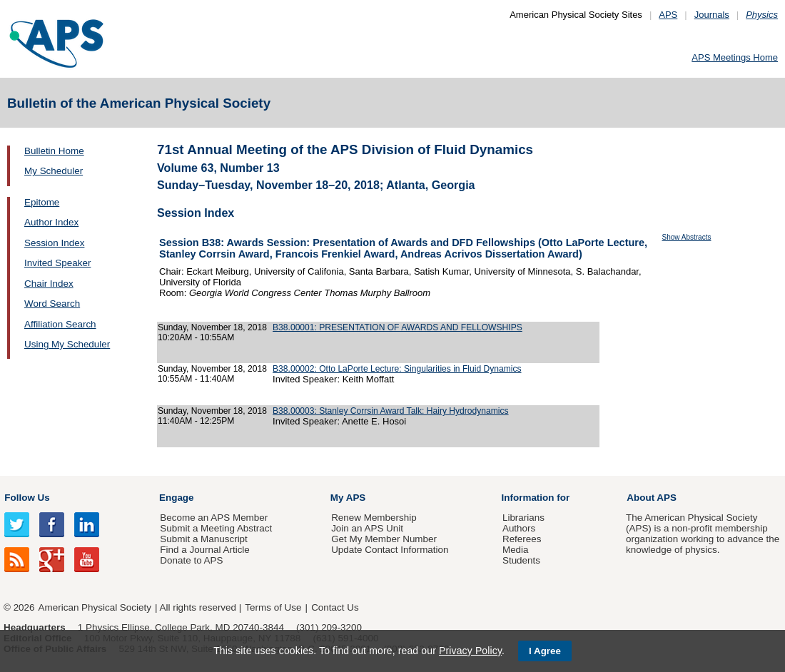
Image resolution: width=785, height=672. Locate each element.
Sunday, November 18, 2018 (212, 327)
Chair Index (49, 284)
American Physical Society (95, 607)
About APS (652, 498)
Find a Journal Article (204, 550)
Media (516, 550)
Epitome (42, 202)
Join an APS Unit (367, 528)
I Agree (545, 651)
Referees (522, 539)
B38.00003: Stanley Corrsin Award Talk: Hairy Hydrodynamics (391, 411)
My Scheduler (54, 171)
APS (668, 15)
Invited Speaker (57, 263)
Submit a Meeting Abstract (216, 528)
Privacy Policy (470, 651)
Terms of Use (273, 607)
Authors (519, 528)
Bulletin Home (54, 151)
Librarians (523, 518)
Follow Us (27, 498)
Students (521, 560)
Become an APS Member (214, 518)
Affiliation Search (60, 324)
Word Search (52, 304)
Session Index (54, 243)
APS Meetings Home (735, 57)
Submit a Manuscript (203, 539)
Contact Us (335, 607)
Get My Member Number (384, 539)
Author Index (51, 222)
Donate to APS (191, 560)
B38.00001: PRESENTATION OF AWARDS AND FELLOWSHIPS (397, 327)
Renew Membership (374, 518)
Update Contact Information (390, 550)
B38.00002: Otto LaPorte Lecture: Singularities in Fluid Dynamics (397, 369)
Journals (712, 15)
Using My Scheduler (67, 344)
